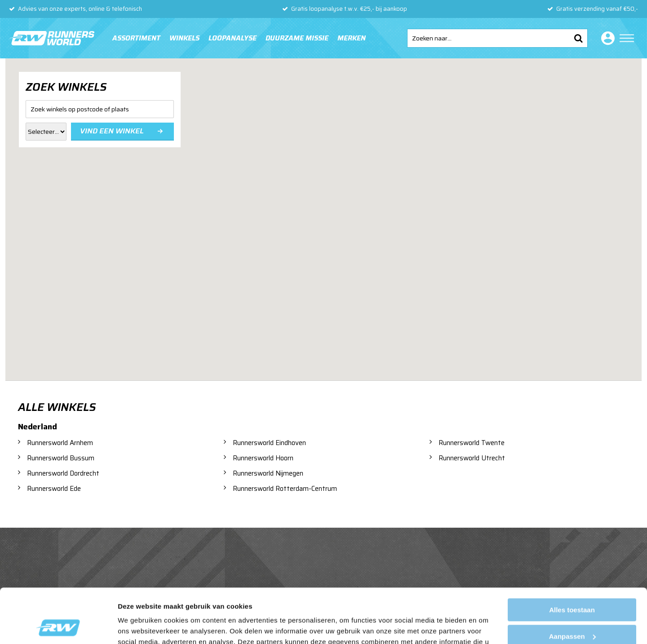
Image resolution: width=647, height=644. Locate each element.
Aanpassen (572, 585)
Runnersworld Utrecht (472, 458)
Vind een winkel (112, 131)
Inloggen (606, 38)
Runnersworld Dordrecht (63, 473)
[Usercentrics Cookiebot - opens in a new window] (58, 626)
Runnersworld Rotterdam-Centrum (285, 489)
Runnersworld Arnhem (60, 443)
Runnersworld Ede (54, 489)
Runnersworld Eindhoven (269, 443)
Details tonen (139, 626)
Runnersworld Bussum (61, 458)
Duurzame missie (297, 38)
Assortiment (136, 38)
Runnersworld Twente (472, 443)
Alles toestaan (572, 559)
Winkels (184, 38)
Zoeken (578, 38)
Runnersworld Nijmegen (268, 473)
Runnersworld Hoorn (263, 458)
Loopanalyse (233, 38)
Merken (352, 38)
